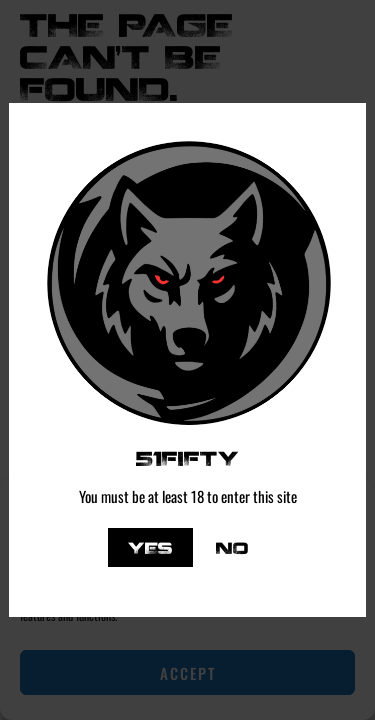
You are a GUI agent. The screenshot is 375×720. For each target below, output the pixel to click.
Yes (150, 547)
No (232, 547)
